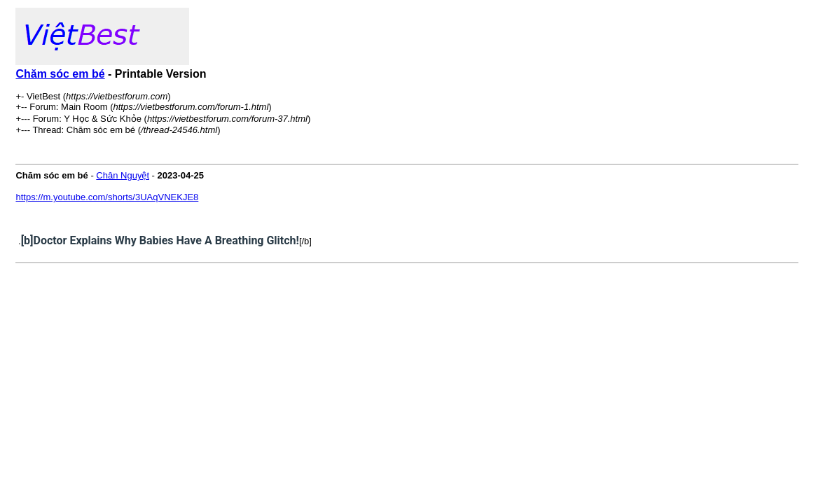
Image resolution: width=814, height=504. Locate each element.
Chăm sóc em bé (60, 74)
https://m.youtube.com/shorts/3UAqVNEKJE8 (107, 197)
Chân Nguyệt (123, 175)
